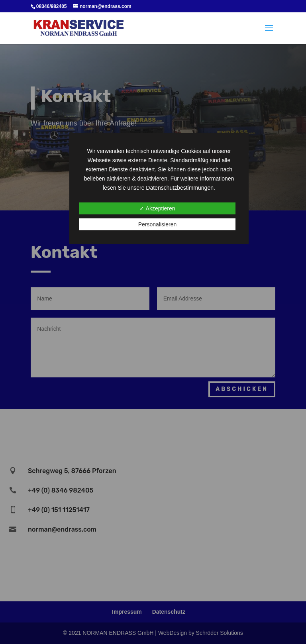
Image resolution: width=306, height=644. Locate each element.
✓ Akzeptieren (157, 208)
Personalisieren (158, 224)
